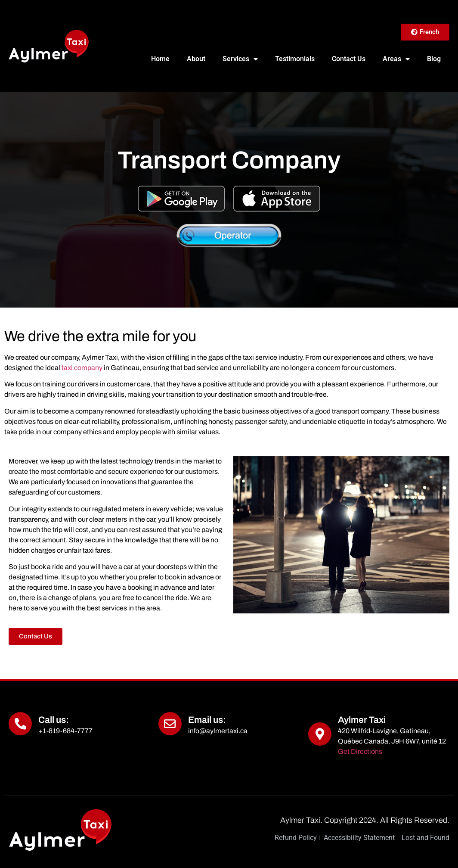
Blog (434, 59)
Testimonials (295, 59)
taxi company (82, 368)
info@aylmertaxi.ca (218, 731)
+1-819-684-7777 (65, 731)
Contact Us (349, 59)
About (196, 59)
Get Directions (360, 751)
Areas (396, 59)
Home (160, 59)
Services (240, 59)
